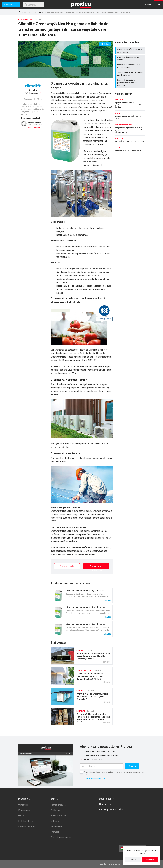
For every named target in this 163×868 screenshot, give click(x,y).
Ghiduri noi (56, 810)
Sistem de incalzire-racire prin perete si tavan (130, 74)
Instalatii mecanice (27, 826)
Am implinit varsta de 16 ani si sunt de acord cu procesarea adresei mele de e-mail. (114, 773)
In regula (150, 860)
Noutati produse (35, 12)
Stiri (25, 12)
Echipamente (24, 810)
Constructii (23, 805)
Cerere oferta (67, 566)
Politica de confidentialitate (94, 778)
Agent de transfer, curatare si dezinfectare (130, 51)
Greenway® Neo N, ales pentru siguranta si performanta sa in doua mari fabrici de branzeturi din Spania (82, 717)
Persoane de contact (96, 567)
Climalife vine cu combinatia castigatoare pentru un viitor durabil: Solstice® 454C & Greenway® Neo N (82, 676)
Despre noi (105, 799)
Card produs (82, 596)
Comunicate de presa (61, 837)
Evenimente (56, 826)
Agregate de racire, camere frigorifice (130, 58)
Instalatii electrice (27, 821)
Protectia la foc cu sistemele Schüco (130, 140)
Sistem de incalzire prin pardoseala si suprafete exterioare (130, 83)
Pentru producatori (110, 809)
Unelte (21, 816)
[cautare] (34, 5)
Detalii (133, 860)
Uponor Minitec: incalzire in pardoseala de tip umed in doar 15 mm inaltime (130, 104)
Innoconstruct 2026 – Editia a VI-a (130, 149)
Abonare (133, 766)
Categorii (8, 5)
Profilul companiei (33, 91)
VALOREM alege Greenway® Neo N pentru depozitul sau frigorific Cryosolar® (82, 696)
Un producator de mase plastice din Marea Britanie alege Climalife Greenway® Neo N (82, 656)
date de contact (34, 128)
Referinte (55, 821)
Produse (23, 799)
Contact (104, 804)
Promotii (55, 832)
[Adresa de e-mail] (102, 766)
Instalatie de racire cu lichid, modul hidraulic (130, 66)
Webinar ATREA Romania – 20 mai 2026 (130, 116)
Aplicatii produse (59, 816)
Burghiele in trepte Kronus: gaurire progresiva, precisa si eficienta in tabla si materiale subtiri (130, 129)
